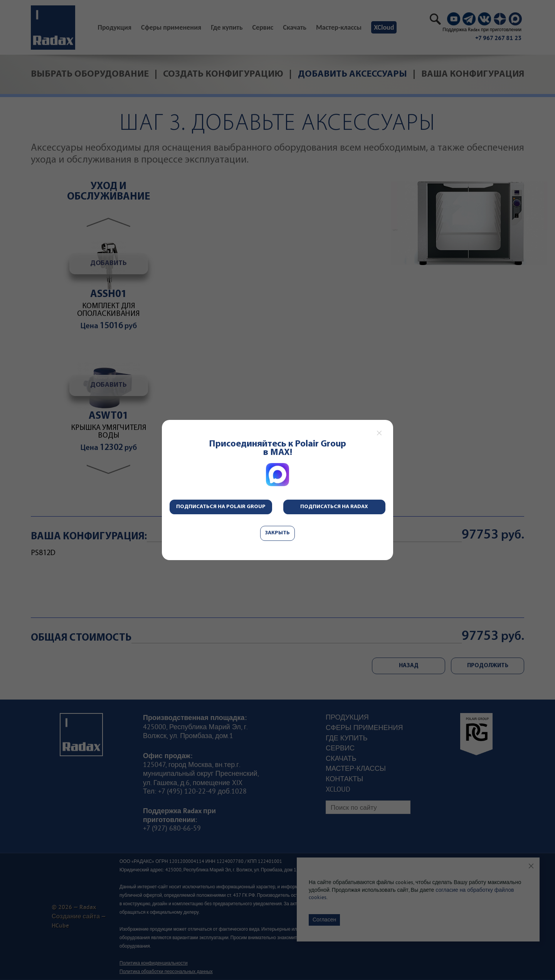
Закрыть (277, 533)
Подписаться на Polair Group (221, 507)
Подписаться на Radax (334, 507)
